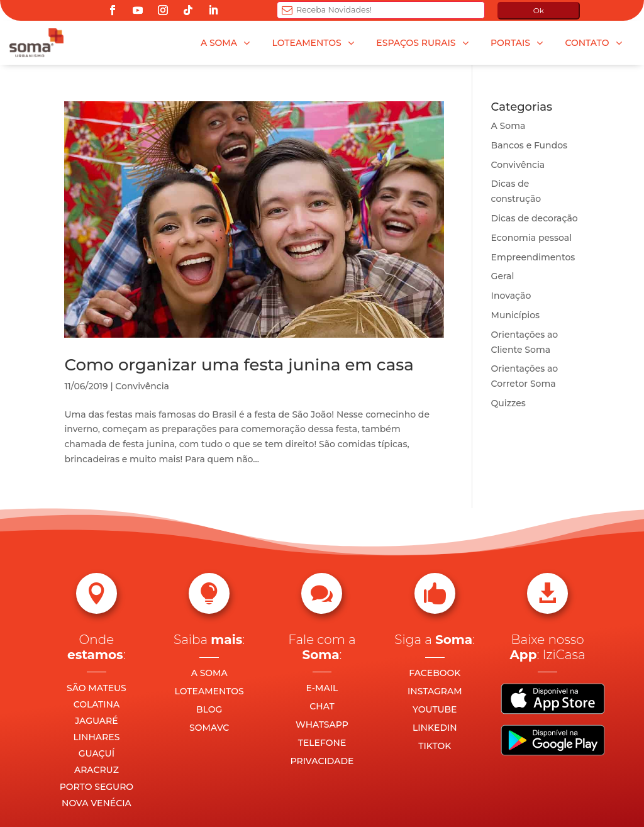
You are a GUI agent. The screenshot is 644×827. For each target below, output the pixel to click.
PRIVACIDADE (322, 761)
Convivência (142, 386)
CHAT (322, 706)
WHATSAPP (322, 724)
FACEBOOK (435, 673)
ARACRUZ (97, 770)
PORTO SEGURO (97, 787)
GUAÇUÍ (97, 753)
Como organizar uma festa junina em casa (239, 365)
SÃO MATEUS (97, 688)
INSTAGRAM (435, 691)
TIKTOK (435, 746)
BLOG (209, 709)
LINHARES (96, 737)
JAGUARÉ (97, 721)
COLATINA (97, 704)
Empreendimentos (533, 257)
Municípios (515, 315)
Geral (503, 276)
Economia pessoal (532, 238)
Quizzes (508, 403)
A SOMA (209, 673)
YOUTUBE (435, 709)
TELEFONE (322, 743)
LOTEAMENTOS (209, 691)
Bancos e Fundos (530, 145)
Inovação (511, 296)
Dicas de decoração (535, 218)
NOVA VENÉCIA (97, 803)
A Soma (508, 126)
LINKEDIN (435, 728)
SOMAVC (209, 728)
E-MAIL (322, 688)
